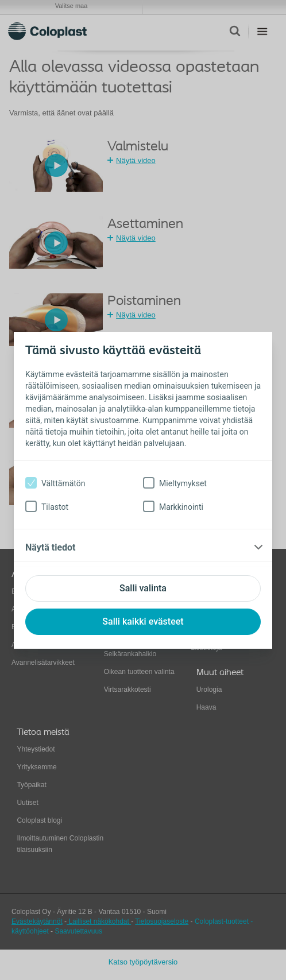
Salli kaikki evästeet (143, 621)
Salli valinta (143, 588)
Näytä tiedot (50, 547)
